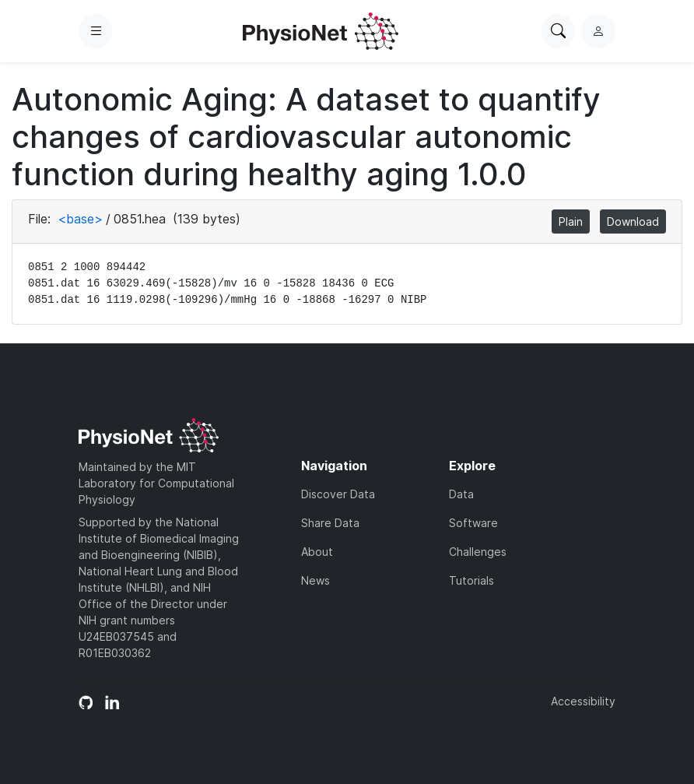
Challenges (478, 552)
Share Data (330, 523)
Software (473, 523)
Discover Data (338, 494)
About (317, 552)
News (315, 580)
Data (461, 494)
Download (633, 221)
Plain (571, 221)
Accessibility (583, 701)
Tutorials (471, 580)
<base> (80, 219)
